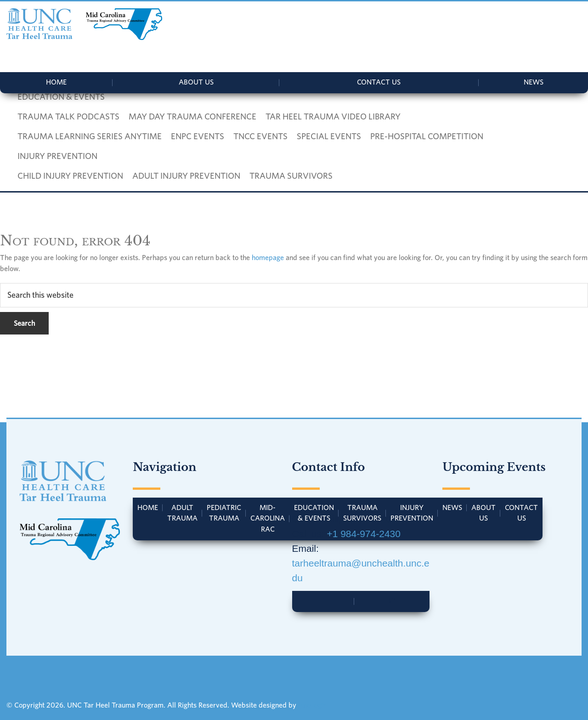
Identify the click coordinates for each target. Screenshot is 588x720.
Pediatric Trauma (224, 513)
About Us (196, 82)
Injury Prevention (412, 513)
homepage (268, 257)
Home (56, 82)
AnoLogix (312, 705)
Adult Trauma (182, 513)
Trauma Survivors (362, 513)
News (534, 82)
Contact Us (379, 82)
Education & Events (314, 513)
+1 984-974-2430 (364, 534)
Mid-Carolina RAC (268, 518)
